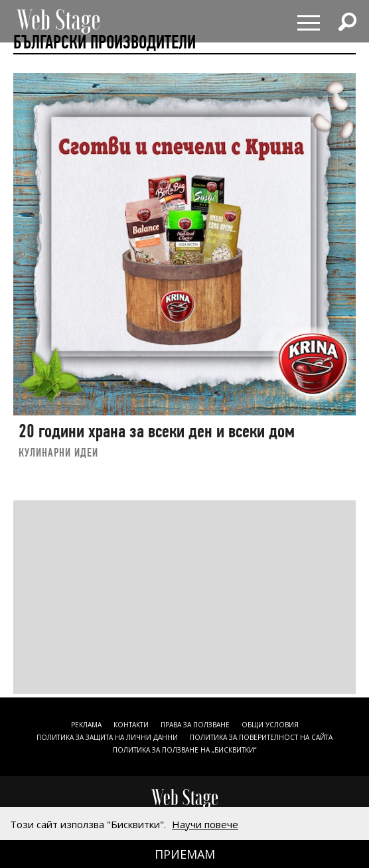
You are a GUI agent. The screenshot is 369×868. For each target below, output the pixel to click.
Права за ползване (195, 725)
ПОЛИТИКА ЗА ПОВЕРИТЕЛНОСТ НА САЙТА (261, 737)
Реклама (86, 725)
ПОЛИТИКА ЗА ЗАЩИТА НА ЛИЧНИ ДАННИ (107, 737)
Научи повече (205, 824)
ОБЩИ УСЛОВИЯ (270, 725)
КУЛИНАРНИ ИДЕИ (58, 452)
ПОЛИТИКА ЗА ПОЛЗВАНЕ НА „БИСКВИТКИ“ (184, 750)
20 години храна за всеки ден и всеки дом (157, 431)
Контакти (131, 725)
